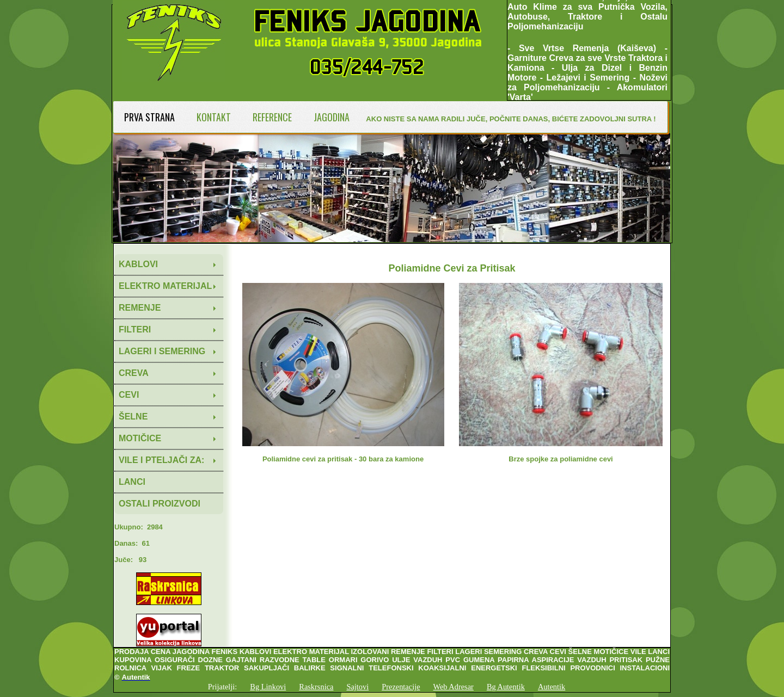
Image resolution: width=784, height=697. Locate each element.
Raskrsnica (316, 687)
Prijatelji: (223, 687)
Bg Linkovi (268, 687)
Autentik (552, 687)
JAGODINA (332, 117)
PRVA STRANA (149, 117)
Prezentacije (401, 687)
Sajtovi (357, 687)
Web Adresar (454, 687)
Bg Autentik (506, 687)
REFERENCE (272, 117)
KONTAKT (214, 117)
